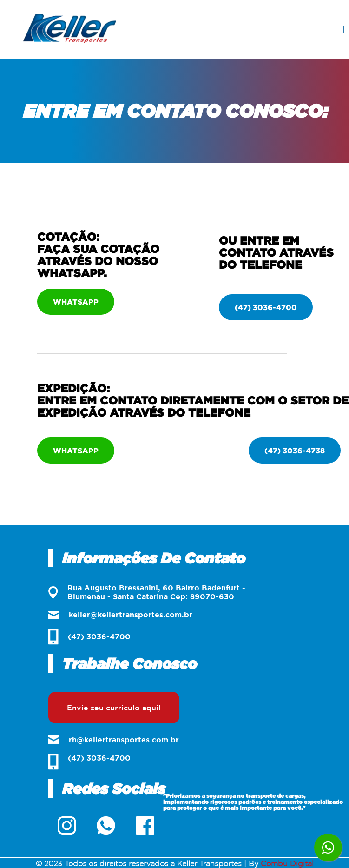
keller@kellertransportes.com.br (120, 615)
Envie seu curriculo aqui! (114, 708)
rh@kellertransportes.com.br (114, 740)
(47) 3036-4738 (295, 451)
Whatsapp (76, 302)
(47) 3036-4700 (266, 307)
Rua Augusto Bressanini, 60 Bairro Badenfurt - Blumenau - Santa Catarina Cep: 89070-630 (147, 592)
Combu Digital (287, 863)
